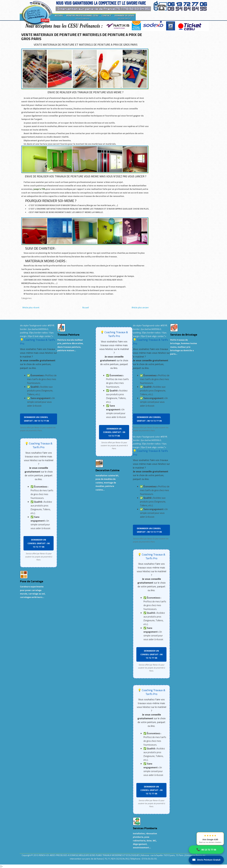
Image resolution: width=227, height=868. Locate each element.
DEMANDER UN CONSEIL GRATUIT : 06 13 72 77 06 (36, 419)
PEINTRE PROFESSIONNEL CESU (82, 17)
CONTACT (106, 15)
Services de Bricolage (184, 335)
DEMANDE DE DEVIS (124, 17)
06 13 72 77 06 (206, 850)
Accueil (86, 307)
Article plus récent (31, 307)
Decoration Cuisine (108, 470)
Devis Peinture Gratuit (206, 860)
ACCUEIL (59, 15)
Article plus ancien (140, 307)
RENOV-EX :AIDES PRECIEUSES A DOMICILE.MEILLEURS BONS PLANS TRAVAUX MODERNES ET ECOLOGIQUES (89, 855)
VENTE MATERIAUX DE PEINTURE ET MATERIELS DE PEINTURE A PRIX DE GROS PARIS (82, 37)
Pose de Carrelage (32, 581)
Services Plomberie (145, 828)
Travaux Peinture (68, 335)
